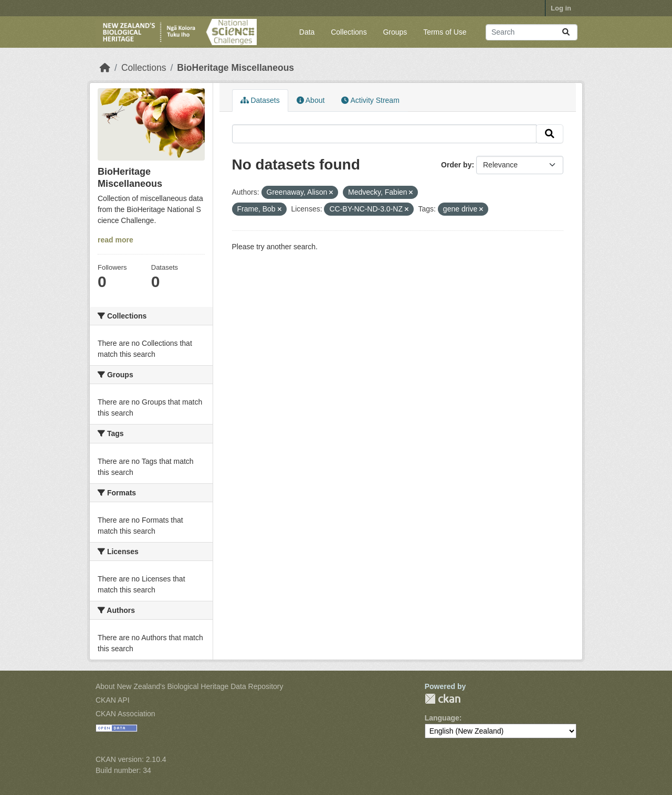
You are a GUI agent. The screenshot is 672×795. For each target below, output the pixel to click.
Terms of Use (445, 32)
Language (442, 718)
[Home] (105, 68)
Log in (561, 8)
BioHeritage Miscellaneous (235, 68)
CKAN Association (125, 714)
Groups (395, 32)
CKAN (443, 699)
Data (307, 32)
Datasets (260, 100)
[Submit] (566, 32)
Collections (349, 32)
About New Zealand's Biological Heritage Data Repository (190, 686)
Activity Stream (370, 100)
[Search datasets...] (532, 32)
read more (115, 240)
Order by (456, 165)
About (311, 100)
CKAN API (113, 700)
